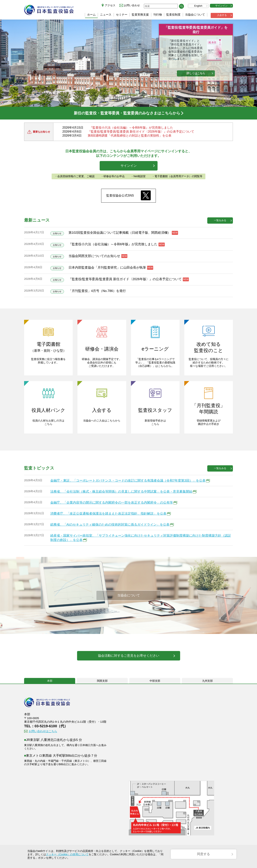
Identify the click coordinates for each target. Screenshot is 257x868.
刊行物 (158, 15)
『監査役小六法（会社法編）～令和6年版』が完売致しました (131, 128)
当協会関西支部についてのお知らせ (94, 256)
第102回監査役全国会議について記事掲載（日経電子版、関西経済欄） (120, 233)
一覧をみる (220, 220)
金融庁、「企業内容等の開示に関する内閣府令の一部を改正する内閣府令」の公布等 (112, 503)
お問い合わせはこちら (43, 731)
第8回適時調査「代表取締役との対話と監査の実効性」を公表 (130, 136)
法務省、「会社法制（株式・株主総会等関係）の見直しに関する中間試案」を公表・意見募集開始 (121, 492)
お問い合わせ (132, 5)
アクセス (110, 5)
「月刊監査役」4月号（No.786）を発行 (97, 291)
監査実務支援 (140, 15)
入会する (222, 15)
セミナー (122, 15)
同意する (203, 854)
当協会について (195, 15)
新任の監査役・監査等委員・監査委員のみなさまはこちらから (127, 113)
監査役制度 (173, 15)
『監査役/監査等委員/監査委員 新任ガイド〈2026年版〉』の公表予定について (141, 132)
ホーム (91, 15)
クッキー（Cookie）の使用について (67, 854)
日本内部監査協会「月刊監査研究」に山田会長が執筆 (107, 268)
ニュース (106, 15)
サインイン (221, 6)
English (198, 6)
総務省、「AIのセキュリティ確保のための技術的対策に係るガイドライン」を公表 (110, 525)
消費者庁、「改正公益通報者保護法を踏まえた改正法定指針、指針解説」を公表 (108, 514)
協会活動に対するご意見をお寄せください (129, 656)
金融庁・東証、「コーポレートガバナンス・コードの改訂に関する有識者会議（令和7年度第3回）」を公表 (128, 481)
